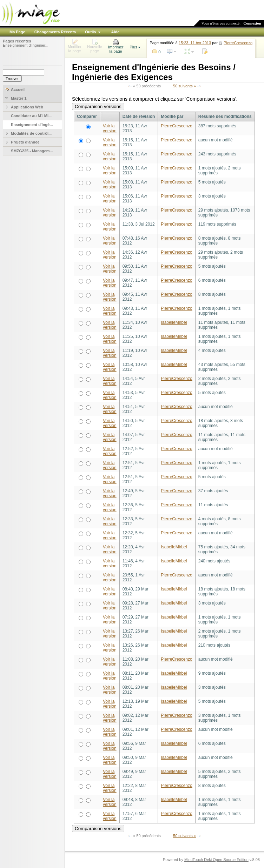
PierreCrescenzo (238, 43)
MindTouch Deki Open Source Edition (216, 860)
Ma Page (17, 32)
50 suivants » (184, 86)
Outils (90, 32)
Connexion (252, 23)
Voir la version (110, 128)
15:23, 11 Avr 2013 (195, 43)
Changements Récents (55, 32)
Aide (115, 32)
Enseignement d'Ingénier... (26, 45)
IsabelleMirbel (174, 322)
